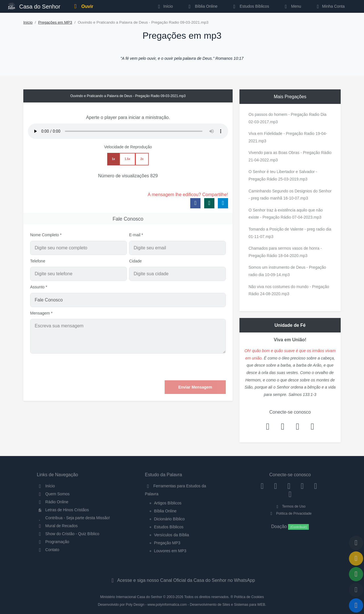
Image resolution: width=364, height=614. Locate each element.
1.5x (127, 159)
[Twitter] (289, 486)
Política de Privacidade (290, 514)
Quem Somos (53, 494)
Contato (48, 550)
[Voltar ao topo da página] (356, 543)
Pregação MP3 (167, 543)
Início (28, 22)
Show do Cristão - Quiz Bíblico (68, 534)
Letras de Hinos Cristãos (63, 510)
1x (113, 159)
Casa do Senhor (34, 6)
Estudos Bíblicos (250, 6)
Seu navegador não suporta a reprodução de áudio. (128, 131)
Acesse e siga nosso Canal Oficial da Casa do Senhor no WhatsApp (182, 580)
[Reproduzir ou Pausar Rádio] (356, 605)
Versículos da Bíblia (172, 535)
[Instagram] (276, 486)
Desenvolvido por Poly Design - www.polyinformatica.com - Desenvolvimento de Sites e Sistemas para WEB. (182, 605)
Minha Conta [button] (330, 6)
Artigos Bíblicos (168, 503)
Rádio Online (53, 502)
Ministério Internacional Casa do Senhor (131, 597)
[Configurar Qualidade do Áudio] (356, 590)
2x (142, 159)
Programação (53, 542)
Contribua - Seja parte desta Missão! (74, 518)
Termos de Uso (290, 506)
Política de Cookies (249, 597)
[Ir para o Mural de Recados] (356, 558)
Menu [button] (292, 6)
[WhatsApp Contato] (316, 486)
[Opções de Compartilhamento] (356, 574)
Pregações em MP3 (55, 22)
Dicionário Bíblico (169, 519)
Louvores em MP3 (170, 551)
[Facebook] (262, 486)
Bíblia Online (202, 6)
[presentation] (183, 367)
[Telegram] (290, 494)
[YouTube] (302, 486)
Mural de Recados (57, 526)
